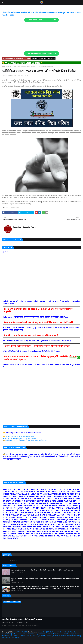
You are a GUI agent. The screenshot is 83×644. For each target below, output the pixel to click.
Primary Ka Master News (13, 67)
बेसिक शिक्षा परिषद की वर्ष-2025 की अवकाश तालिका (43, 58)
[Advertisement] (41, 37)
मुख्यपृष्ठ (4, 67)
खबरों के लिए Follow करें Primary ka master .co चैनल (42, 20)
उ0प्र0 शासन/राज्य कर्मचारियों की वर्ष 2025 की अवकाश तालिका (20, 438)
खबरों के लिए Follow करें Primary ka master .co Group (42, 54)
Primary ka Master (8, 75)
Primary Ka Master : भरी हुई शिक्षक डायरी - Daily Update (17, 58)
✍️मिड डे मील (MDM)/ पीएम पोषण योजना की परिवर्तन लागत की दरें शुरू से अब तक (25, 440)
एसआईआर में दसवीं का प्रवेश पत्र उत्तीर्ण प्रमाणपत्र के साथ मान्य (22, 619)
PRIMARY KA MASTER (21, 632)
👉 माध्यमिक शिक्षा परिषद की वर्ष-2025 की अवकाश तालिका (19, 437)
